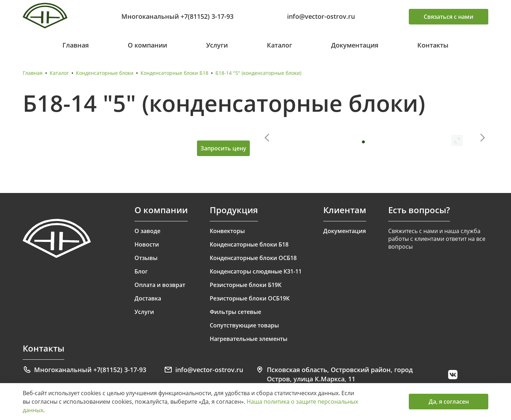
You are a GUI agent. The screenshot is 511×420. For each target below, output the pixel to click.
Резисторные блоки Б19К (246, 285)
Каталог (279, 45)
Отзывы (146, 258)
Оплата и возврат (160, 285)
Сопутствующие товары (244, 325)
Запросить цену (223, 148)
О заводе (147, 231)
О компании (147, 45)
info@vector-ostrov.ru (321, 16)
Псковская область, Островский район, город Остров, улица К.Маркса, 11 (334, 374)
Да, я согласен (449, 402)
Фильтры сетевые (235, 312)
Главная (76, 45)
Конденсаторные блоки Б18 (174, 73)
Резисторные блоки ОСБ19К (250, 298)
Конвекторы (227, 231)
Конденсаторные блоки (105, 73)
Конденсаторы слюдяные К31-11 (256, 271)
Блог (141, 271)
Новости (147, 244)
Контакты (433, 45)
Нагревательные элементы (249, 339)
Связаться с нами (449, 17)
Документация (355, 45)
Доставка (148, 298)
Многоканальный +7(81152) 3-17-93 (177, 16)
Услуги (217, 45)
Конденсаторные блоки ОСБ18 (253, 258)
